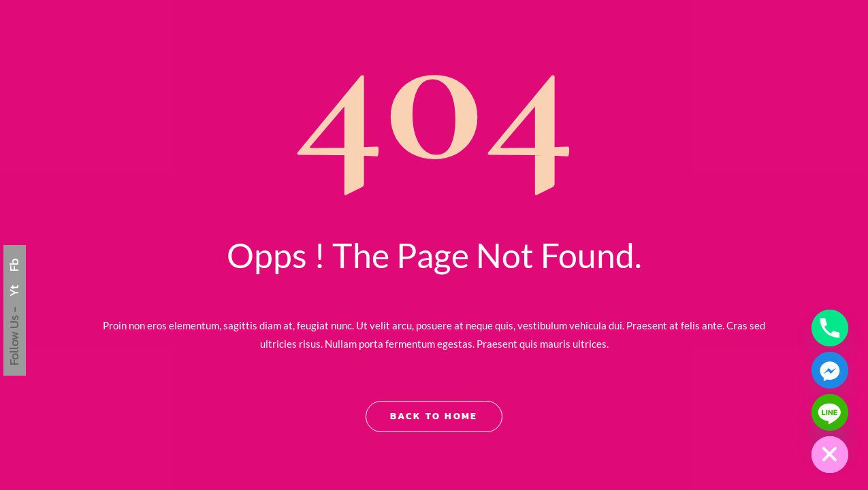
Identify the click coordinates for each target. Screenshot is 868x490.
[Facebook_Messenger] (830, 370)
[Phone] (830, 328)
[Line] (830, 412)
